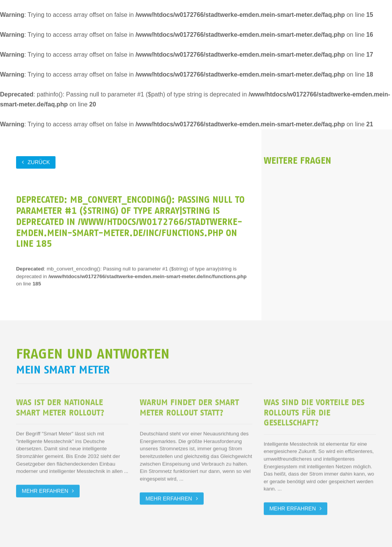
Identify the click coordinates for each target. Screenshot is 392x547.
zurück (39, 162)
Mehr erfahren (45, 490)
